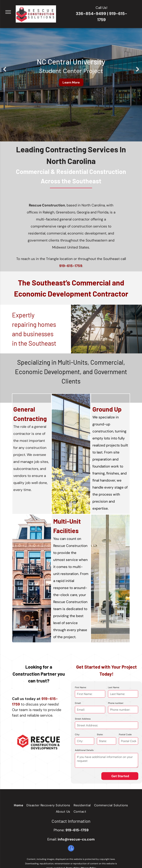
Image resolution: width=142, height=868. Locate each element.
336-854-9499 (91, 14)
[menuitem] (18, 805)
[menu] (8, 12)
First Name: (81, 687)
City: (77, 735)
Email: (78, 703)
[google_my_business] (71, 849)
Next (137, 72)
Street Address (83, 719)
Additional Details (84, 750)
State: (100, 735)
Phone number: (116, 703)
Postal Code (125, 735)
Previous (4, 72)
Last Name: (114, 687)
